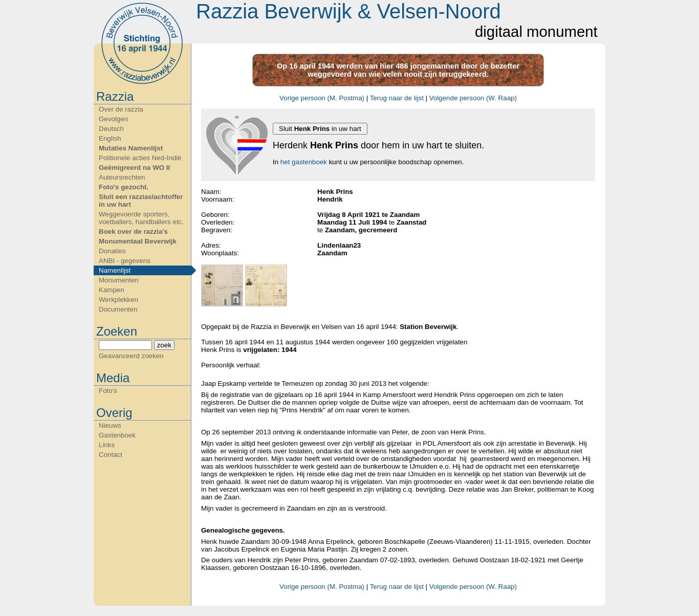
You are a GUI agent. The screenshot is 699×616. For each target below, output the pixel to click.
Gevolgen (113, 119)
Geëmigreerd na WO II (134, 168)
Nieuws (110, 425)
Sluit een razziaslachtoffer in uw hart (141, 201)
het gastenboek (304, 162)
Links (107, 445)
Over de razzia (121, 109)
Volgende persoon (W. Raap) (473, 98)
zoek (164, 345)
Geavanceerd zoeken (131, 356)
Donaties (112, 251)
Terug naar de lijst (397, 98)
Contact (111, 455)
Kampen (112, 290)
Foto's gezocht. (124, 187)
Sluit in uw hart (320, 129)
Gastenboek (117, 435)
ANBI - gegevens (125, 261)
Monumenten (119, 280)
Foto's (108, 391)
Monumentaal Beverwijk (138, 241)
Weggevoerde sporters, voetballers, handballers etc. (141, 218)
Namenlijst (115, 270)
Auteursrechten (122, 177)
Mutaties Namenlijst (131, 148)
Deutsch (111, 129)
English (110, 138)
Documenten (118, 309)
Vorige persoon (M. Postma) (322, 98)
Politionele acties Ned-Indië (140, 158)
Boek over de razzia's (133, 232)
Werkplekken (118, 300)
